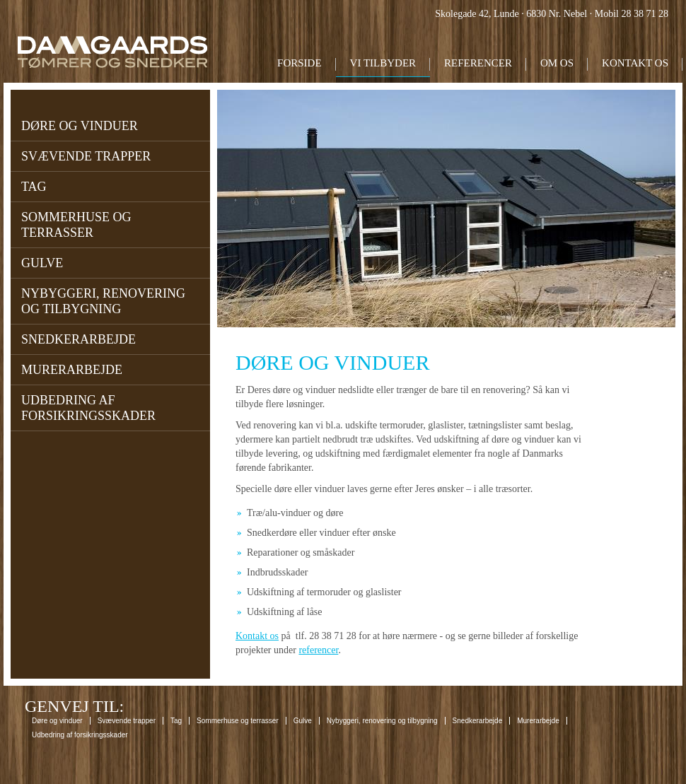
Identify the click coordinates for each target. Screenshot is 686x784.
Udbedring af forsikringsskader (88, 408)
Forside (300, 63)
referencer (318, 650)
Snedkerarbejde (79, 339)
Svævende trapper (86, 156)
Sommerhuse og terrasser (76, 225)
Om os (557, 63)
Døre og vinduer (80, 126)
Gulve (42, 263)
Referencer (478, 63)
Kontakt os (635, 63)
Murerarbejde (72, 370)
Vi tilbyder (383, 63)
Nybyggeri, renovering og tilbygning (103, 301)
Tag (34, 187)
